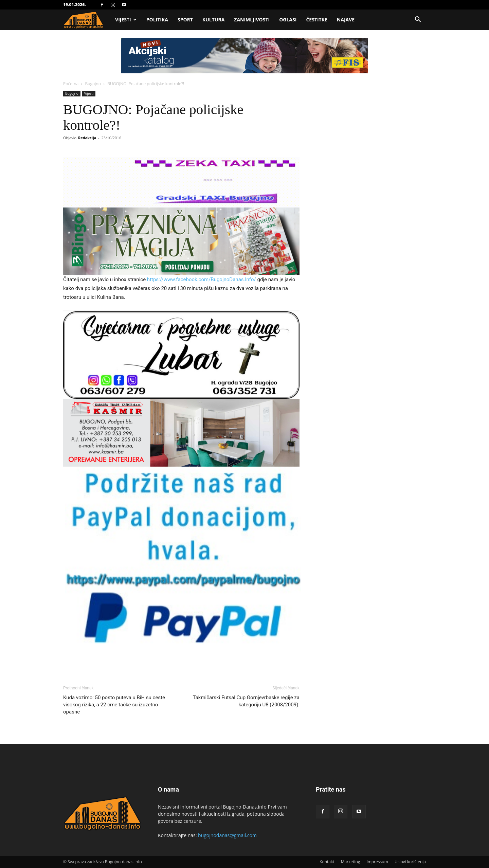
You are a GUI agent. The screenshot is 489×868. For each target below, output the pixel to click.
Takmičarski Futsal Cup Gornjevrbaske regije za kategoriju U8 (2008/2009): (246, 701)
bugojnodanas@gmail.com (227, 835)
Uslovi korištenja (410, 862)
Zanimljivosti (252, 20)
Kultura (213, 20)
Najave (346, 20)
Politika (157, 20)
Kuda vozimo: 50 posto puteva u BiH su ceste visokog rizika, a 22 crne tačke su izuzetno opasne (114, 705)
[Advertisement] (244, 89)
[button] (418, 20)
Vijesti (126, 20)
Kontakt (327, 862)
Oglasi (288, 20)
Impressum (377, 862)
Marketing (351, 862)
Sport (185, 20)
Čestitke (316, 20)
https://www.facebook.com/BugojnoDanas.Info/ (202, 279)
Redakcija (87, 138)
